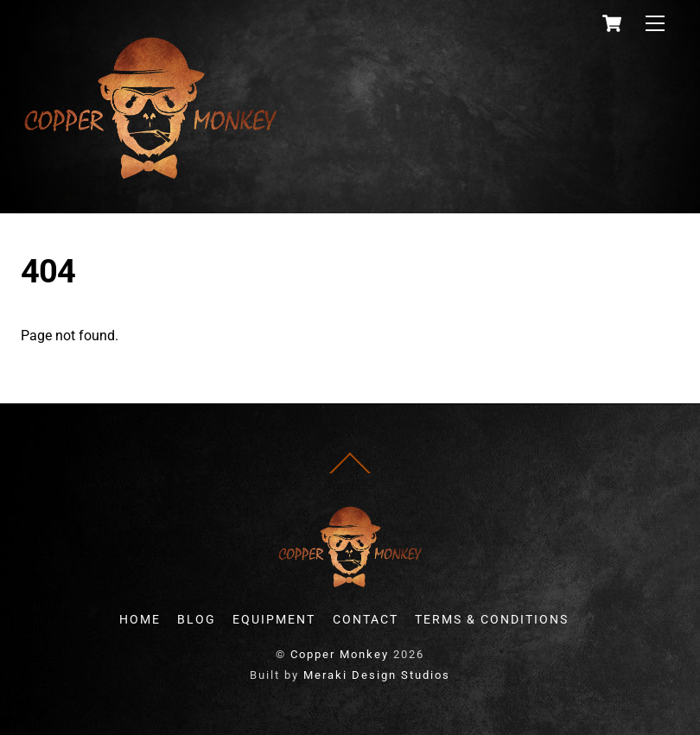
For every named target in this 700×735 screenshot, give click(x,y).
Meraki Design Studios (377, 675)
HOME (140, 620)
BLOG (197, 620)
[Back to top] (350, 474)
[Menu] (655, 24)
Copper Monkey (340, 654)
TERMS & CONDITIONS (492, 620)
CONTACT (366, 620)
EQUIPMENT (274, 620)
